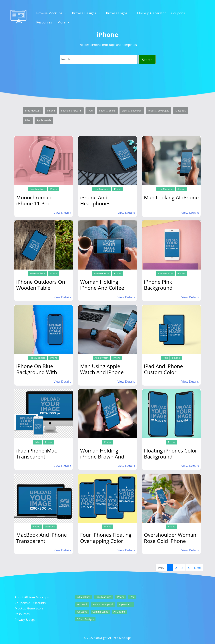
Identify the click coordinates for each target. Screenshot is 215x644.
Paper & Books (107, 111)
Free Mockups (33, 111)
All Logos (82, 612)
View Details (62, 213)
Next (197, 568)
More (64, 22)
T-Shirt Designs (85, 619)
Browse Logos (119, 13)
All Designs (120, 612)
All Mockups (84, 597)
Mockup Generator (151, 13)
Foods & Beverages (159, 111)
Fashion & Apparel (71, 111)
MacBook (181, 111)
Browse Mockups (51, 13)
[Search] (99, 59)
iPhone (51, 111)
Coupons (178, 13)
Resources (44, 22)
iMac (28, 120)
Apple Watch (44, 120)
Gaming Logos (100, 612)
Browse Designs (86, 13)
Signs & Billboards (132, 111)
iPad (90, 111)
